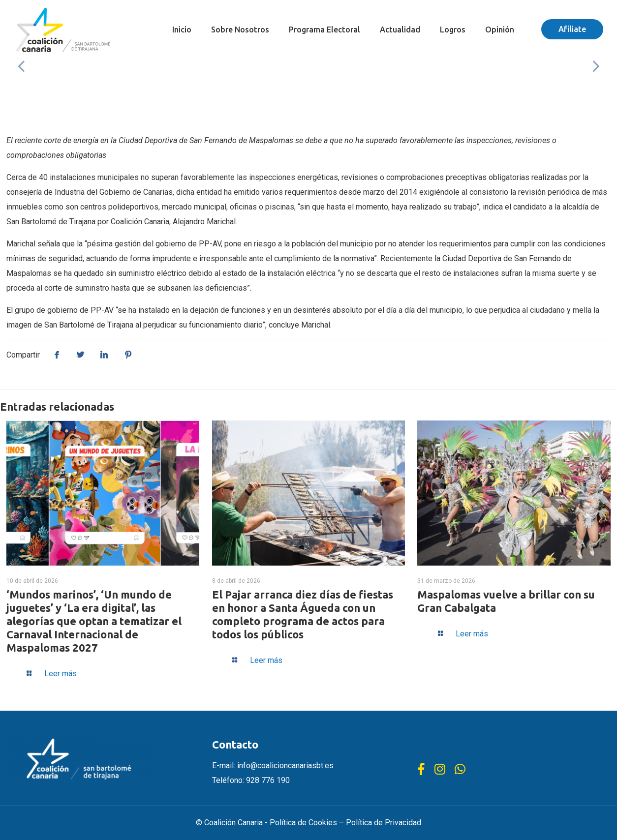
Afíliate (572, 29)
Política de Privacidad (384, 823)
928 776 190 (268, 780)
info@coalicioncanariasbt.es (285, 765)
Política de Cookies (303, 823)
